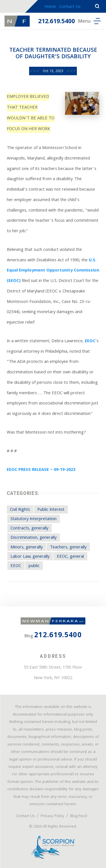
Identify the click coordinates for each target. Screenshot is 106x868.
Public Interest (51, 510)
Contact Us (70, 7)
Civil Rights (20, 510)
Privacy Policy (52, 816)
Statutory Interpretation (33, 519)
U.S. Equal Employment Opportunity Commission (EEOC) (53, 271)
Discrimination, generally (33, 538)
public (34, 566)
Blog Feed (79, 816)
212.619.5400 (57, 22)
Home (50, 7)
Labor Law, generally (30, 557)
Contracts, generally (29, 529)
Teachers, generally (68, 548)
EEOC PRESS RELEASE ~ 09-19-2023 (41, 470)
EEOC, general (70, 557)
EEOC (16, 566)
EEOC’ (91, 341)
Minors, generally (27, 548)
